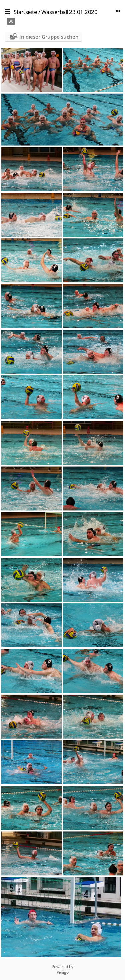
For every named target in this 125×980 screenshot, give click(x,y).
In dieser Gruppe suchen (49, 37)
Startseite (25, 12)
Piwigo (63, 972)
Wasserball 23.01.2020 (69, 12)
